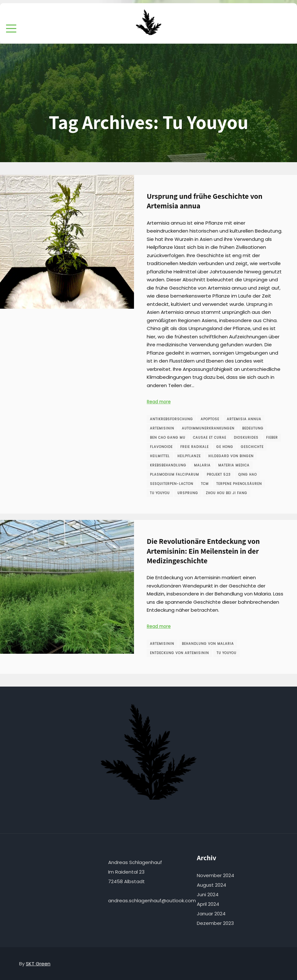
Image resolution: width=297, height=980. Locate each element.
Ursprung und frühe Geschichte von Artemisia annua (205, 201)
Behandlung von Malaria (208, 644)
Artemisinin (162, 428)
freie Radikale (194, 447)
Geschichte (252, 447)
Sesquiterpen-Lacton (172, 484)
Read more (159, 402)
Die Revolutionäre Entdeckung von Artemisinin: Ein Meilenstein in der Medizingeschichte (203, 551)
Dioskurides (246, 438)
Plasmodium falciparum (174, 475)
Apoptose (210, 419)
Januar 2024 (211, 914)
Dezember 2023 (215, 923)
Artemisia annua (244, 419)
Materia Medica (234, 465)
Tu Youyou (160, 493)
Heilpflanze (189, 456)
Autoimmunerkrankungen (208, 428)
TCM (205, 484)
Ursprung (188, 493)
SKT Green (38, 964)
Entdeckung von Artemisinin (179, 653)
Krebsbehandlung (168, 465)
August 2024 (212, 885)
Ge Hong (225, 447)
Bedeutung (253, 428)
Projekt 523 (219, 475)
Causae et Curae (210, 438)
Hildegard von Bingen (231, 456)
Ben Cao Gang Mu (168, 438)
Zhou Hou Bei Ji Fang (226, 493)
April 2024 (208, 904)
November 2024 (215, 875)
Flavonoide (161, 447)
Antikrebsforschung (171, 419)
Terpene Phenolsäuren (239, 484)
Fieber (272, 438)
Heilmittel (160, 456)
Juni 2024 (208, 894)
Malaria (202, 465)
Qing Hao (248, 475)
